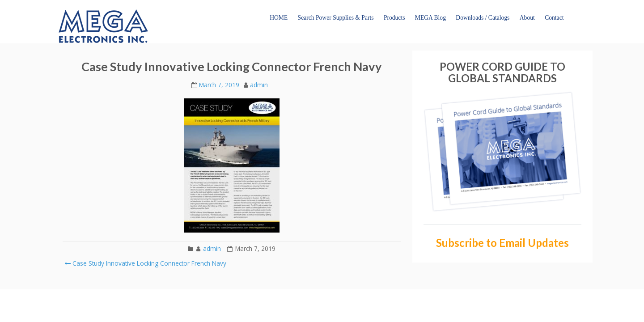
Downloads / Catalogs (483, 18)
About (527, 18)
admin (259, 85)
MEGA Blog (430, 18)
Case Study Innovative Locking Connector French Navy (145, 263)
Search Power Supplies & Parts (336, 18)
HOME (279, 18)
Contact (554, 18)
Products (394, 18)
